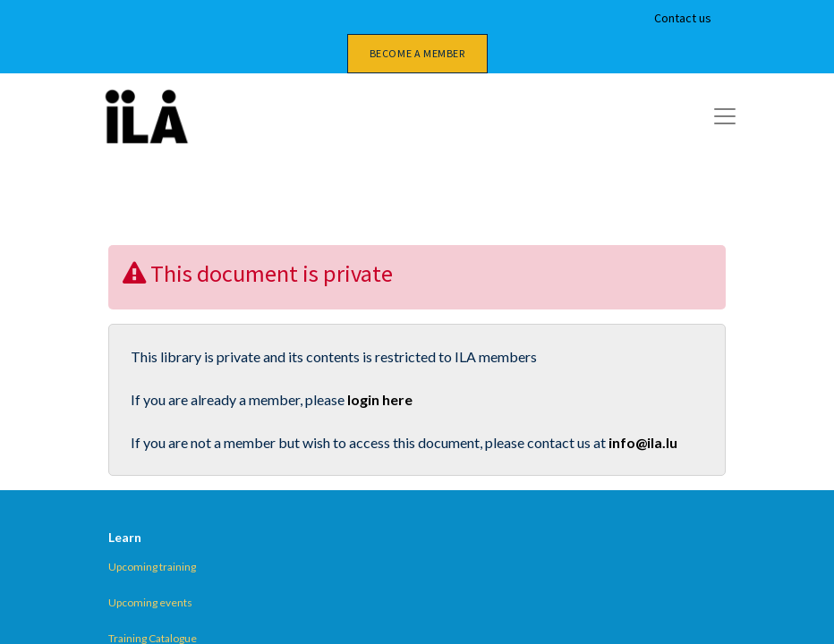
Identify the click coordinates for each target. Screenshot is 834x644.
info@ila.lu (643, 442)
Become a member (417, 53)
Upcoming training (152, 567)
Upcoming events (150, 602)
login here (380, 399)
